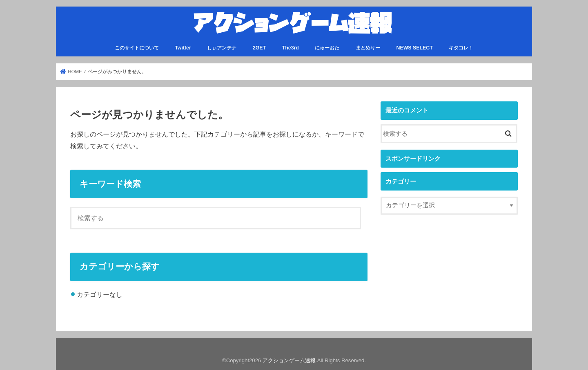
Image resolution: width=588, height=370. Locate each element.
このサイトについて (137, 48)
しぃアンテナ (222, 48)
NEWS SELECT (415, 48)
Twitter (183, 48)
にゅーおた (327, 48)
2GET (259, 48)
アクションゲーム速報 (289, 360)
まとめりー (368, 48)
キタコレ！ (461, 48)
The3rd (291, 48)
